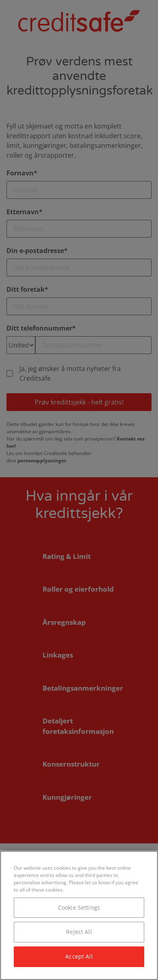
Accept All (79, 956)
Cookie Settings (79, 907)
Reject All (79, 932)
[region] (79, 915)
